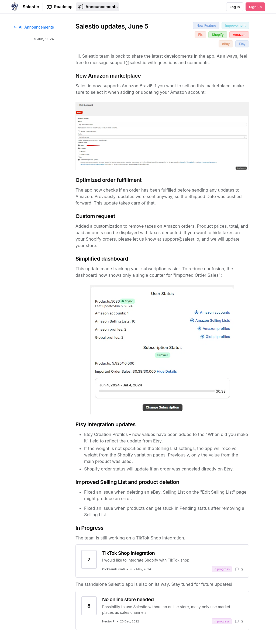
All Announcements (33, 27)
